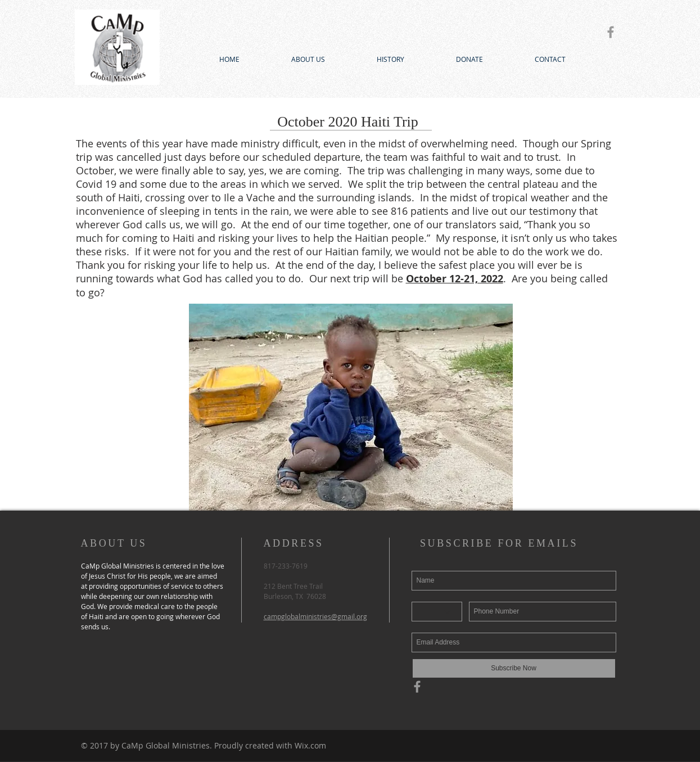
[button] (351, 407)
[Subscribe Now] (514, 668)
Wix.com (310, 745)
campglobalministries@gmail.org (315, 616)
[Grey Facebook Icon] (611, 32)
